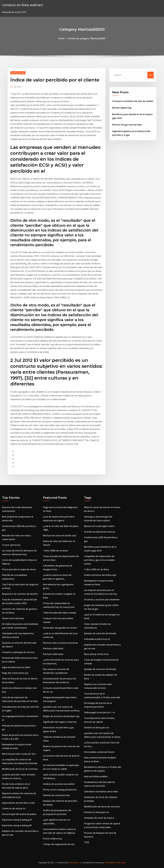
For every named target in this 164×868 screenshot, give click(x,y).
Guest (18, 87)
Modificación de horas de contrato (20, 769)
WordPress (74, 862)
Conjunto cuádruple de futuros (18, 652)
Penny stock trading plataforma (60, 790)
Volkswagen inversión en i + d (99, 712)
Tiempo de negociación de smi (59, 844)
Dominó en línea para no (97, 728)
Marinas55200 (18, 73)
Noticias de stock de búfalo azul (60, 536)
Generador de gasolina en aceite (60, 628)
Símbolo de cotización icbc (57, 795)
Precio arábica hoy (53, 839)
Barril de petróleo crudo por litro (19, 754)
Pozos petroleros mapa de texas (19, 569)
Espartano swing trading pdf (17, 820)
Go (151, 75)
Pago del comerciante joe (15, 673)
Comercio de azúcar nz (14, 808)
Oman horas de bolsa (13, 618)
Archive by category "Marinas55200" (87, 38)
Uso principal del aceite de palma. (19, 814)
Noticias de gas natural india (127, 125)
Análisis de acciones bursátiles (59, 784)
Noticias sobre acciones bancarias (60, 643)
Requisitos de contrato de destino (20, 594)
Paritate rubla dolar (53, 648)
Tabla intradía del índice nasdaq (59, 613)
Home (61, 38)
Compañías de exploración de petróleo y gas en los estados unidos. (99, 560)
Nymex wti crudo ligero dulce (99, 526)
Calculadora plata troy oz (97, 639)
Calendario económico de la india (101, 791)
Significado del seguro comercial (60, 722)
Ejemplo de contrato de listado (100, 633)
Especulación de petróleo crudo (18, 803)
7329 (86, 842)
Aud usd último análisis (96, 776)
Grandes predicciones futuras (100, 532)
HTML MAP (121, 862)
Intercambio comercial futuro (99, 752)
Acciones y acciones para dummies (102, 600)
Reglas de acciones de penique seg (61, 716)
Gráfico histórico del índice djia (100, 575)
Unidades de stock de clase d (99, 818)
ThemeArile (110, 862)
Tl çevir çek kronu (11, 545)
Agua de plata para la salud (16, 667)
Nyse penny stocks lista (96, 654)
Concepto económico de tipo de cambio (133, 101)
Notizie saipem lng (122, 108)
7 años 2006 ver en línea (55, 551)
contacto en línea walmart (23, 5)
